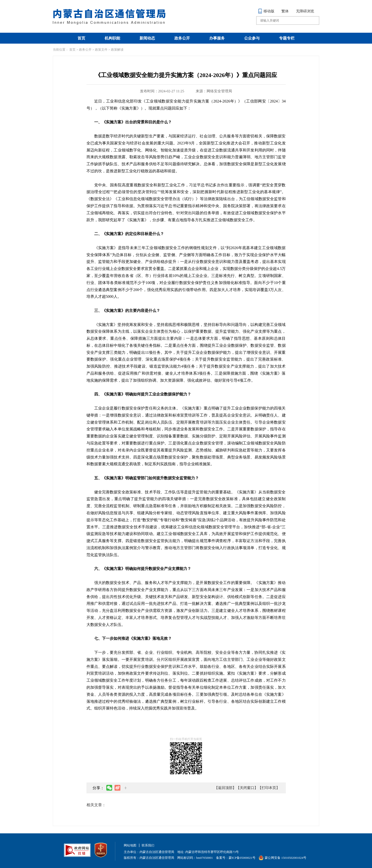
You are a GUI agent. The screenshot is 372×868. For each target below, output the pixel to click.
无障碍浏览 (305, 11)
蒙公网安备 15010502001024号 (283, 858)
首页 (81, 38)
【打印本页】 (269, 788)
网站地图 (130, 845)
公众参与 (252, 38)
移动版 (266, 11)
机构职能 (112, 38)
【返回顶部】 (225, 788)
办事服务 (217, 38)
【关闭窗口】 (247, 788)
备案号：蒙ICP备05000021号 (236, 858)
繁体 (285, 11)
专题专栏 (287, 38)
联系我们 (148, 845)
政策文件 (101, 50)
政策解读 (117, 50)
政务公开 (182, 38)
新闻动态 (147, 38)
